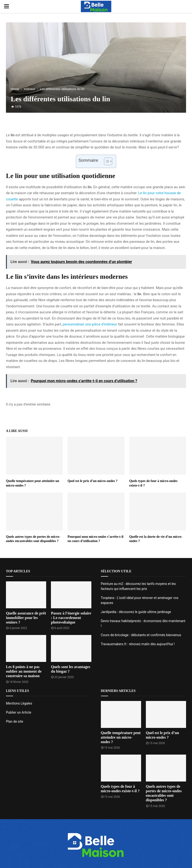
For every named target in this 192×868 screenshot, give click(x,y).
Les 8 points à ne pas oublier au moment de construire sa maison (24, 671)
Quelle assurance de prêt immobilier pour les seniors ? (26, 618)
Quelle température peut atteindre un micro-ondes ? (121, 737)
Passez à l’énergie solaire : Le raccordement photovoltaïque (71, 618)
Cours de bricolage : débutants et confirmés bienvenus (141, 635)
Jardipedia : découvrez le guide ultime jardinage (136, 612)
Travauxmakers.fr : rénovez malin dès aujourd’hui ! (138, 644)
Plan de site (15, 721)
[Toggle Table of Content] (106, 161)
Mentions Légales (19, 703)
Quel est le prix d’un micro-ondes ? (93, 481)
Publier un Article (19, 712)
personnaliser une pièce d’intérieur (90, 324)
